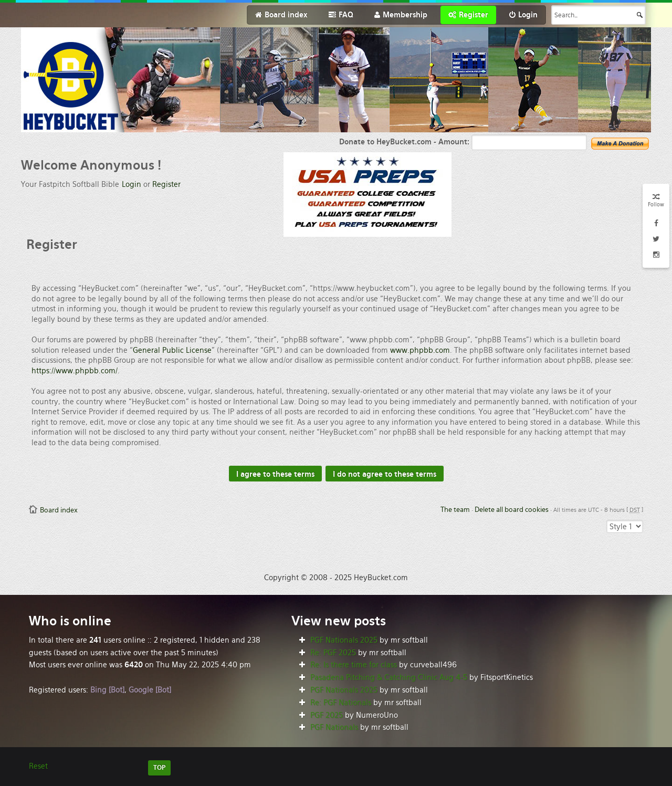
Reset (38, 766)
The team (455, 510)
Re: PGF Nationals (341, 703)
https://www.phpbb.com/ (75, 371)
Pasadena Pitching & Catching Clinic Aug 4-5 (389, 677)
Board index (59, 510)
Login (132, 184)
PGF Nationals (334, 727)
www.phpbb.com (420, 350)
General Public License (172, 350)
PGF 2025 (327, 715)
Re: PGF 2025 (333, 653)
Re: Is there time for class (354, 665)
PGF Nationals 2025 (344, 640)
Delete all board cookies (512, 510)
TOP (159, 768)
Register (166, 184)
